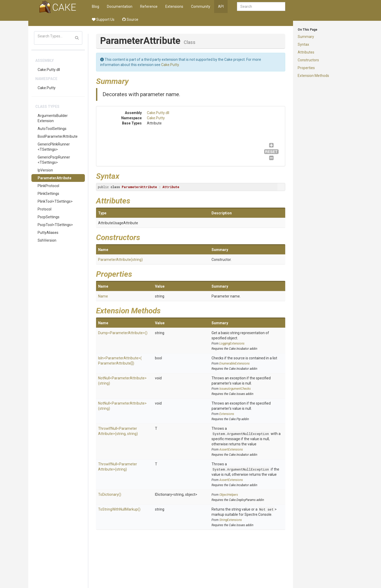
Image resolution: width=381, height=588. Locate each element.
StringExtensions (231, 520)
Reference (149, 6)
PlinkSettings (48, 194)
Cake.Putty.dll (49, 70)
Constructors (308, 60)
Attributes (306, 52)
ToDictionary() (110, 494)
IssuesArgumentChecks (235, 389)
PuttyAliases (48, 233)
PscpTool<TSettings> (55, 225)
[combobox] (261, 6)
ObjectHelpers (229, 495)
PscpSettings (49, 217)
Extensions (174, 6)
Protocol (45, 209)
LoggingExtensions (232, 343)
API (221, 6)
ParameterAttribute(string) (120, 260)
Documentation (120, 6)
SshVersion (47, 240)
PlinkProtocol (48, 186)
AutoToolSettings (52, 129)
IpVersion (45, 170)
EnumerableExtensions (234, 364)
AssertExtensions (231, 450)
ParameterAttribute (55, 178)
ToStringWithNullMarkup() (119, 509)
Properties (306, 68)
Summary (306, 37)
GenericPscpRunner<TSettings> (54, 160)
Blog (96, 6)
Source (130, 19)
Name (103, 296)
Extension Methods (313, 76)
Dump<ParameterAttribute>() (123, 333)
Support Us (103, 19)
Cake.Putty (47, 88)
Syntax (303, 44)
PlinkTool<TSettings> (55, 201)
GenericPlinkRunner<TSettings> (54, 147)
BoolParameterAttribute (58, 136)
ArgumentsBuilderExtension (53, 118)
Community (201, 6)
